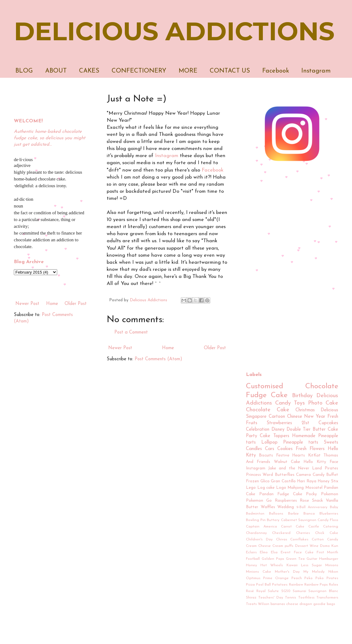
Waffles (268, 507)
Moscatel (314, 488)
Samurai (299, 591)
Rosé (250, 591)
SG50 (286, 591)
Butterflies (285, 475)
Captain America (261, 527)
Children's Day (259, 539)
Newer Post (120, 348)
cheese (292, 604)
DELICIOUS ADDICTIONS (174, 31)
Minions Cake (259, 572)
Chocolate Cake (268, 410)
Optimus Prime (259, 578)
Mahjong (296, 488)
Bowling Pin (256, 520)
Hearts (299, 455)
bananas (278, 604)
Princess (253, 475)
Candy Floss (328, 520)
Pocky (311, 494)
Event (286, 552)
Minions (332, 565)
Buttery (273, 520)
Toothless (306, 598)
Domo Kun (329, 546)
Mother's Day (287, 572)
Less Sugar (311, 565)
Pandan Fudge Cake (281, 494)
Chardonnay (256, 533)
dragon (306, 604)
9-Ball (301, 507)
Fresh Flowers (310, 449)
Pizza (250, 585)
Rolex (334, 585)
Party (251, 436)
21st (305, 423)
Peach (297, 578)
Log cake (266, 488)
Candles (254, 449)
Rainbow (296, 585)
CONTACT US (230, 71)
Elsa (274, 552)
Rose (304, 501)
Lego (251, 488)
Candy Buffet (325, 475)
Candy (283, 403)
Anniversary (318, 507)
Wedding (286, 507)
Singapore (256, 417)
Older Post (215, 348)
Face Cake (304, 552)
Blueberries (329, 514)
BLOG (24, 71)
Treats (251, 604)
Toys (299, 403)
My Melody (314, 572)
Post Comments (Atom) (158, 359)
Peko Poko (314, 578)
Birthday (302, 396)
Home (168, 348)
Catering (331, 527)
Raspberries (286, 501)
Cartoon (277, 417)
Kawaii (292, 565)
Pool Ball (263, 585)
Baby (334, 507)
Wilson (264, 604)
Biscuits (266, 455)
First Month (327, 552)
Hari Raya (307, 481)
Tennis (291, 598)
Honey (251, 565)
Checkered (281, 533)
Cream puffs (283, 546)
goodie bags (324, 604)
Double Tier (299, 430)
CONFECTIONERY (139, 71)
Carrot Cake (293, 527)
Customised (265, 386)
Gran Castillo (283, 481)
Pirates (332, 578)
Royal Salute (268, 591)
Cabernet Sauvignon (299, 520)
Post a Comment (131, 332)
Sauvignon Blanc (323, 591)
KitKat (314, 455)
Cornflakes (299, 539)
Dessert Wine (307, 546)
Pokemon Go (259, 501)
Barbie (293, 514)
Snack (317, 501)
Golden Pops (273, 559)
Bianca (309, 514)
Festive (283, 455)
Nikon (333, 572)
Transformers (327, 598)
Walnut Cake (287, 462)
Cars (270, 449)
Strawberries (279, 423)
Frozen (252, 481)
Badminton (255, 514)
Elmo (264, 552)
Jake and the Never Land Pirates (303, 468)
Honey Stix (328, 481)
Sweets (331, 443)
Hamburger (329, 559)
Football (253, 559)
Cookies (285, 449)
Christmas (305, 410)
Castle (314, 527)
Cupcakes (328, 423)
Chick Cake (327, 533)
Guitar (312, 559)
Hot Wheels (272, 565)
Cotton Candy (325, 539)
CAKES (89, 71)
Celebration (258, 430)
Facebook (276, 71)
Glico (265, 481)
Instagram (316, 71)
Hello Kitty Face (321, 462)
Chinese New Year (306, 417)
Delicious (329, 410)
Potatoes (280, 585)
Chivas (282, 539)
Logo (281, 488)
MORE (188, 71)
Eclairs (251, 552)
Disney (278, 430)
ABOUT (56, 71)
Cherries (303, 533)
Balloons (276, 514)
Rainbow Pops (316, 585)
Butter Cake (325, 430)
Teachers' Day (271, 598)
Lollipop (269, 443)
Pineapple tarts (301, 443)
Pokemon (330, 494)
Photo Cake (323, 403)
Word (268, 475)
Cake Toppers (274, 436)
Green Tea (295, 559)
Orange (282, 578)
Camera (303, 475)
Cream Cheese (258, 546)
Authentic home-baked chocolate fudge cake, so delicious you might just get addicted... (49, 138)
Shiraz (251, 598)
